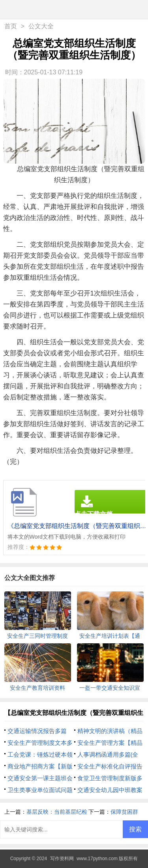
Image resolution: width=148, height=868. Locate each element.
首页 (11, 26)
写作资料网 (62, 859)
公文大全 (41, 26)
